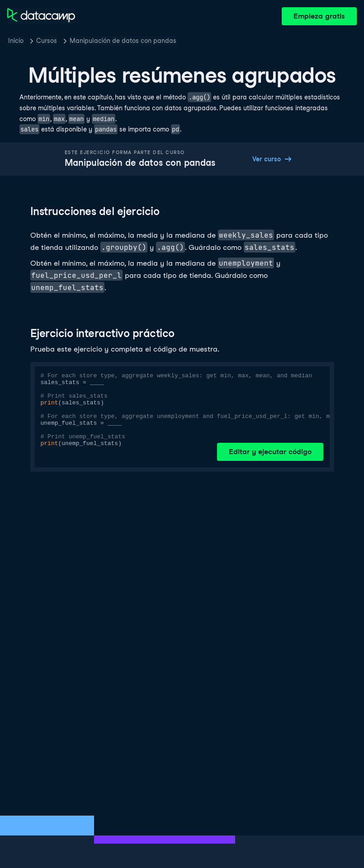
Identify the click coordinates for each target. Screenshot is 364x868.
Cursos (47, 41)
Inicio (16, 41)
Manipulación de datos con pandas (123, 41)
